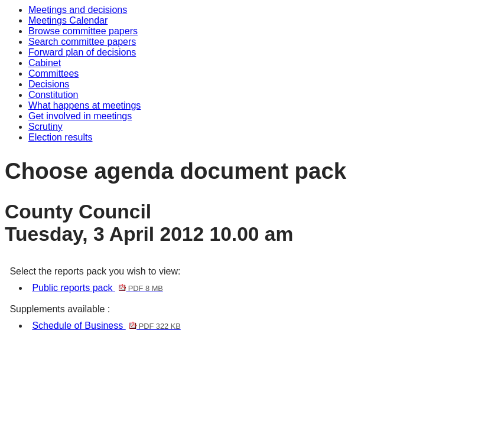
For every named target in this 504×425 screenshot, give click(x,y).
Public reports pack (97, 288)
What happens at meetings (84, 105)
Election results (61, 137)
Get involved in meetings (80, 116)
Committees (53, 73)
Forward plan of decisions (82, 52)
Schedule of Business (106, 326)
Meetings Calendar (68, 20)
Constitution (53, 95)
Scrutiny (45, 127)
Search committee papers (82, 42)
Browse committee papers (83, 31)
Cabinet (45, 63)
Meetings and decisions (78, 10)
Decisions (49, 84)
